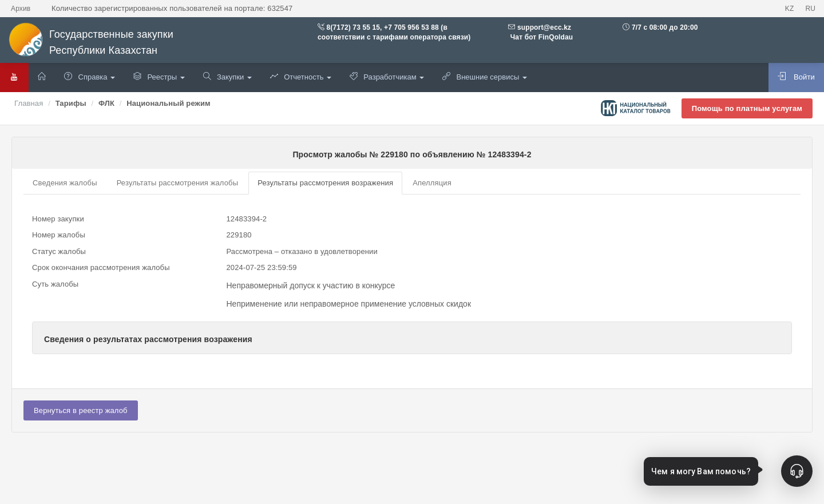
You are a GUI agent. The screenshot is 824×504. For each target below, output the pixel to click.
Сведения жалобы (65, 183)
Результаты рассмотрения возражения (325, 183)
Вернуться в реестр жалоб (81, 410)
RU (810, 9)
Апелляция (432, 183)
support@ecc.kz (544, 27)
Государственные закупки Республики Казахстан (91, 43)
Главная (29, 103)
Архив (21, 9)
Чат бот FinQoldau (540, 37)
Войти (796, 77)
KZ (790, 9)
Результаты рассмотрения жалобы (178, 183)
